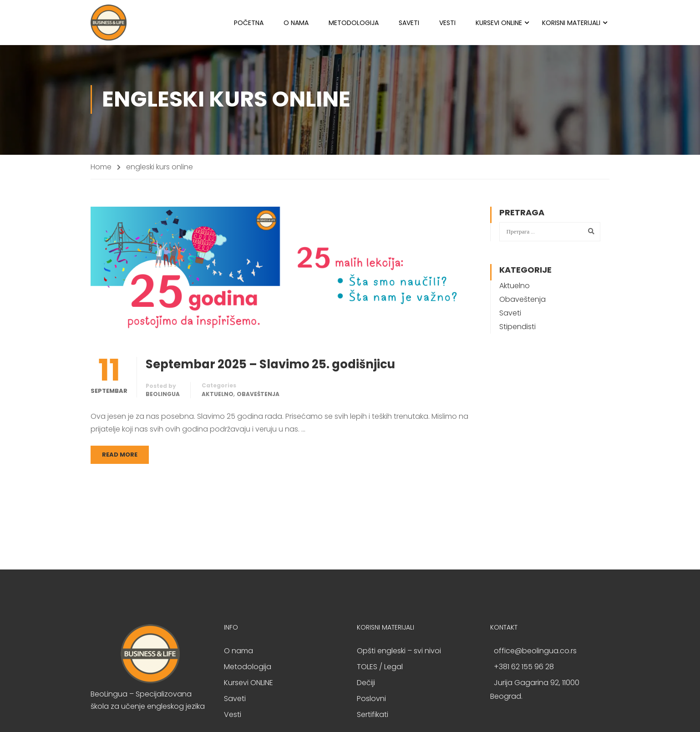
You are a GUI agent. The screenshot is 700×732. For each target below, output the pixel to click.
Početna (249, 23)
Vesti (447, 23)
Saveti (409, 23)
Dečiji (366, 684)
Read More (120, 456)
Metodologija (354, 23)
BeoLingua (163, 395)
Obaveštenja (258, 395)
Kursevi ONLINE (499, 23)
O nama (296, 23)
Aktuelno (218, 395)
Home (101, 168)
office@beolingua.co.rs (535, 652)
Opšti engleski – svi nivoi (399, 652)
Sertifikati (373, 716)
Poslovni (371, 700)
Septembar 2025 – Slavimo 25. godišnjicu (270, 366)
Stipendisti (517, 328)
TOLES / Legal (380, 668)
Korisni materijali (571, 23)
